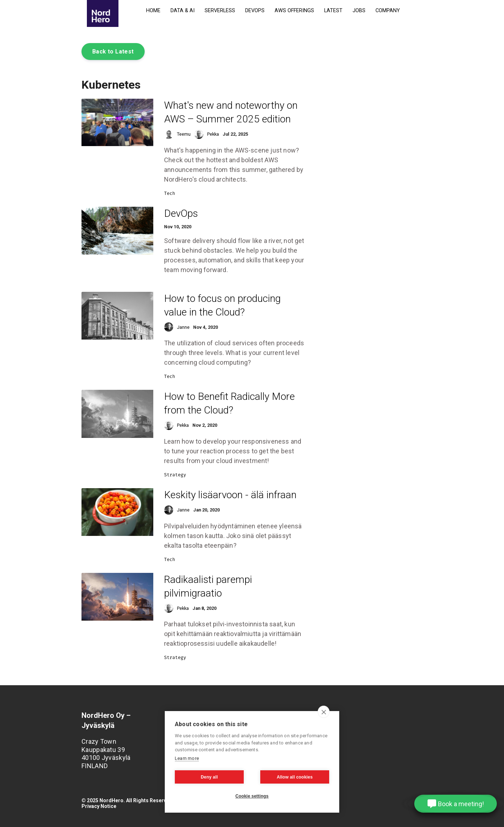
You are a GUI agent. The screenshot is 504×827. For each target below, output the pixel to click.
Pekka (213, 134)
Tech (170, 193)
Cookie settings (252, 796)
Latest (333, 11)
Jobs (359, 11)
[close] (324, 712)
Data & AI (183, 11)
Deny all (209, 777)
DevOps (255, 11)
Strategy (175, 475)
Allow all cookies (295, 777)
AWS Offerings (294, 11)
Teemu (184, 134)
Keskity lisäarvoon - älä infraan (230, 495)
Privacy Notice (99, 806)
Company (388, 11)
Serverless (220, 11)
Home (153, 11)
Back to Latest (113, 52)
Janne (183, 327)
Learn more (187, 758)
